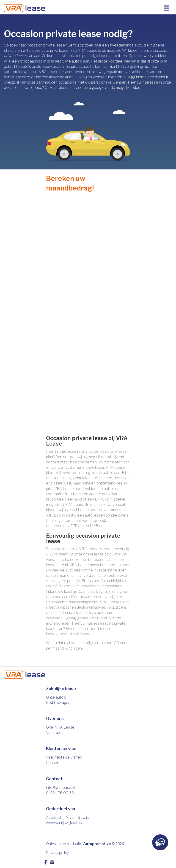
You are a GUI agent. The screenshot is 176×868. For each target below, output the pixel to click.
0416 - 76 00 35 (60, 793)
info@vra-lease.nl (60, 788)
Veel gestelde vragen (64, 757)
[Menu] (166, 8)
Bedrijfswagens (59, 703)
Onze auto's (56, 697)
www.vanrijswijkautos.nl (66, 823)
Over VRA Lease (60, 727)
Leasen (53, 763)
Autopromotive (97, 844)
